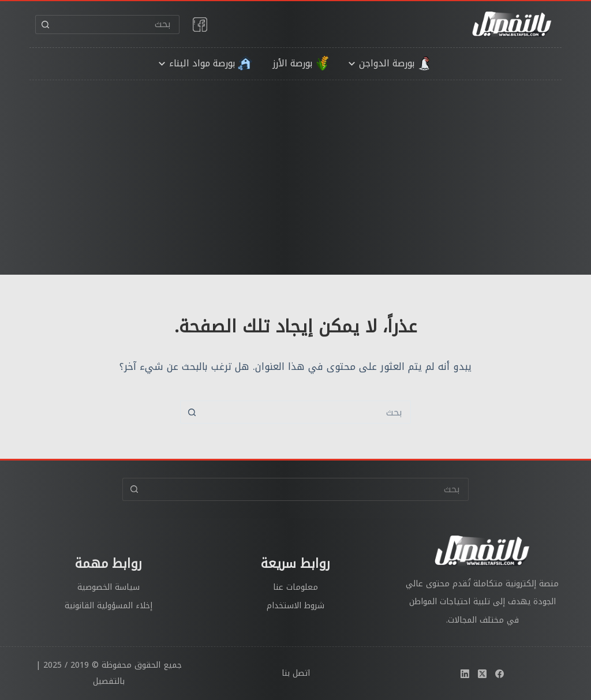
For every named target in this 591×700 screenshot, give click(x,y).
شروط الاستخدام (295, 606)
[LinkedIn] (465, 674)
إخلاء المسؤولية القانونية (109, 606)
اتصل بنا (296, 673)
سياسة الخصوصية (109, 587)
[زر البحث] (45, 25)
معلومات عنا (295, 587)
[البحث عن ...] (117, 25)
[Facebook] (500, 674)
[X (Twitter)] (482, 674)
